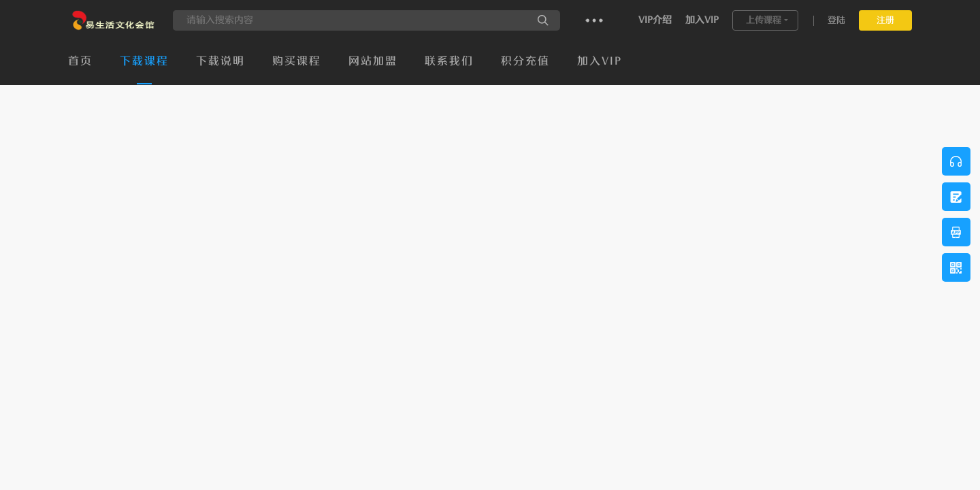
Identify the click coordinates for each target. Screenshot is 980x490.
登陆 (836, 20)
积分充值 (525, 61)
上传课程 (764, 20)
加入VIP (702, 20)
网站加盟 (373, 61)
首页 (80, 61)
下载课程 (144, 61)
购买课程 (297, 61)
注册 (885, 20)
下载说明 (220, 61)
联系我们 (449, 61)
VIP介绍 (655, 20)
